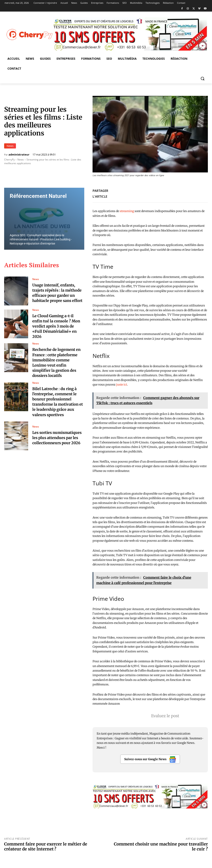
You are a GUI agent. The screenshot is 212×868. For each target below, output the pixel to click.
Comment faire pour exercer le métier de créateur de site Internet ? (46, 846)
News (10, 146)
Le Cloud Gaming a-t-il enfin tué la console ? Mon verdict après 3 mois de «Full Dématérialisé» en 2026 (56, 326)
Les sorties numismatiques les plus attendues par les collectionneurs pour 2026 (57, 438)
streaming (127, 211)
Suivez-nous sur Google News (150, 759)
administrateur (19, 155)
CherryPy (9, 160)
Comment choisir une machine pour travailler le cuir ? (161, 846)
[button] (202, 78)
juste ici (122, 385)
